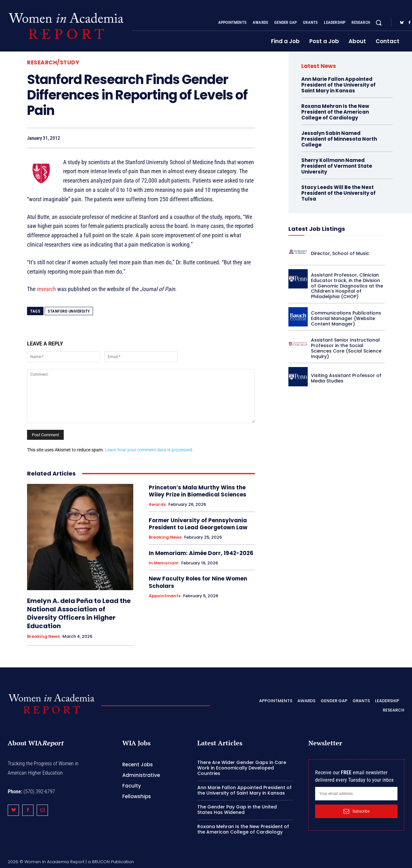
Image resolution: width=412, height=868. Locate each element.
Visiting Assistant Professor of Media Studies (346, 378)
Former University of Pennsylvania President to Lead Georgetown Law (198, 524)
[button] (379, 23)
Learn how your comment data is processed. (149, 450)
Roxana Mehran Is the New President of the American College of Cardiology (335, 112)
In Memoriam (164, 563)
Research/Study (53, 63)
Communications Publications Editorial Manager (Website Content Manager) (346, 318)
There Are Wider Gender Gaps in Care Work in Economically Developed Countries (242, 768)
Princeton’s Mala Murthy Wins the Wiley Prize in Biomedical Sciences (197, 491)
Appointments (165, 596)
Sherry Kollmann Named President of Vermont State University (337, 166)
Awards (157, 505)
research (46, 289)
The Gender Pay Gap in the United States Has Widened (237, 810)
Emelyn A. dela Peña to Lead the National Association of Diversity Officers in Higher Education (79, 613)
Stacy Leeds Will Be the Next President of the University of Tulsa (338, 193)
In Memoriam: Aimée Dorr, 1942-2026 (201, 553)
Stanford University (69, 311)
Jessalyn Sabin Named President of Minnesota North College (339, 139)
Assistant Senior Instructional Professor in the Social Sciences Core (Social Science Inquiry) (346, 348)
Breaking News (43, 637)
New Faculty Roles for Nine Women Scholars (198, 582)
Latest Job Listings (317, 229)
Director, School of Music (340, 253)
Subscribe (356, 811)
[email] (356, 794)
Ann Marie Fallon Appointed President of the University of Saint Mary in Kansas (338, 85)
